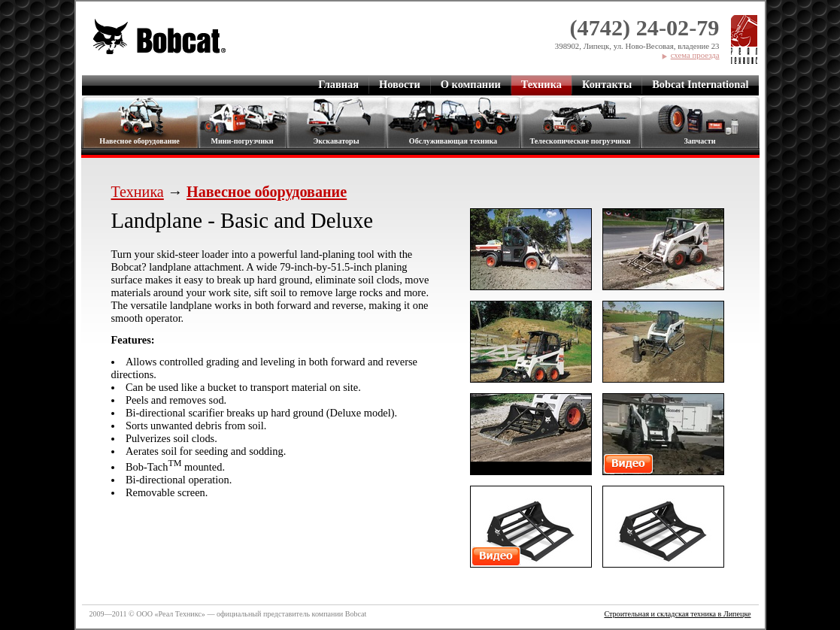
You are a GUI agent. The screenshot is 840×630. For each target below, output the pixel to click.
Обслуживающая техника (453, 141)
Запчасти (700, 141)
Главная (338, 84)
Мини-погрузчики (242, 141)
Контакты (607, 84)
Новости (400, 84)
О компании (471, 84)
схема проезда (695, 55)
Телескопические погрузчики (580, 141)
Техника (541, 84)
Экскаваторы (336, 141)
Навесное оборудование (139, 141)
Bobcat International (700, 84)
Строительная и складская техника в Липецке (677, 614)
